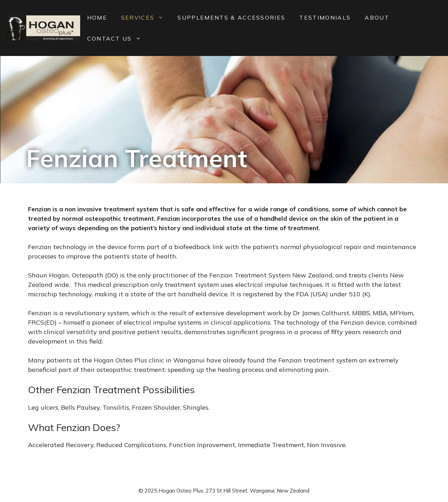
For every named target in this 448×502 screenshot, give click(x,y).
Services (146, 17)
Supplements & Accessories (231, 17)
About (377, 17)
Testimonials (325, 17)
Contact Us (118, 38)
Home (97, 17)
